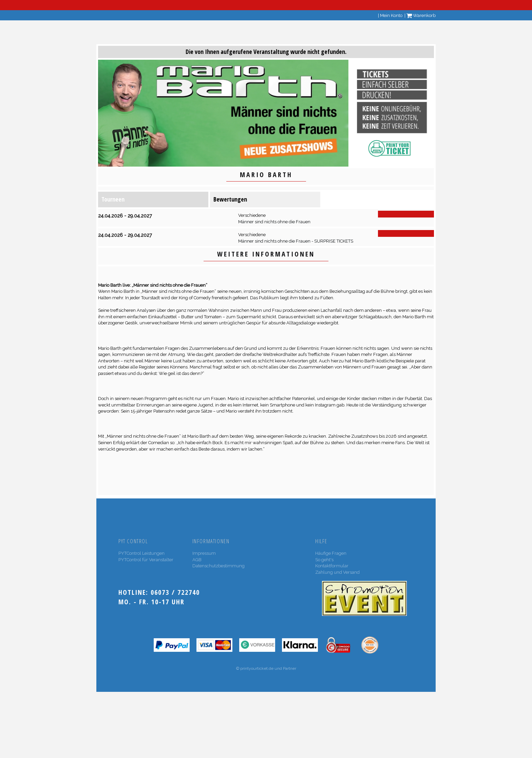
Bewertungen (230, 199)
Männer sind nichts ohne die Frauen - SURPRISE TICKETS (296, 241)
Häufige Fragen (331, 553)
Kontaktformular (332, 566)
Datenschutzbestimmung (218, 566)
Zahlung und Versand (337, 572)
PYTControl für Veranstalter (146, 560)
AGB (197, 560)
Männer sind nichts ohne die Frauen (274, 222)
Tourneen (113, 199)
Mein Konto (391, 15)
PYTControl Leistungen (141, 553)
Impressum (204, 553)
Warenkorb (421, 15)
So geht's (324, 560)
